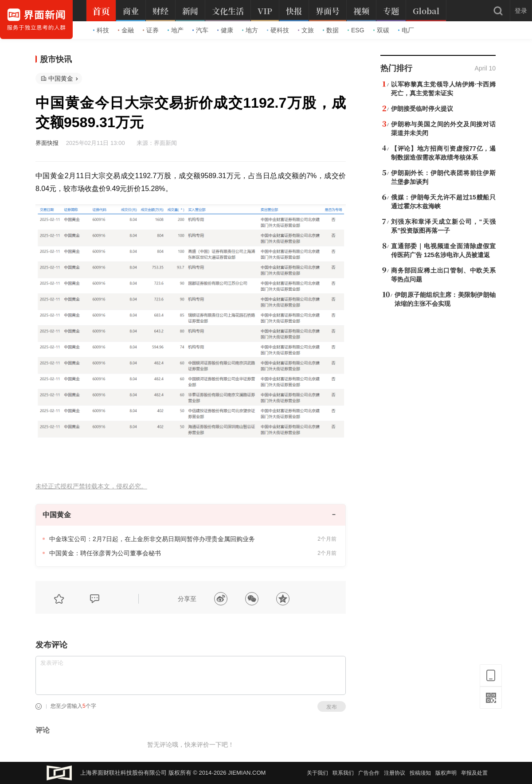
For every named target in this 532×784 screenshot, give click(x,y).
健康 (225, 30)
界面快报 (47, 143)
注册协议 (395, 773)
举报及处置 (474, 773)
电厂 (406, 30)
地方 (250, 30)
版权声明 (446, 773)
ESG (356, 30)
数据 (331, 30)
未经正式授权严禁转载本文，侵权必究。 (91, 486)
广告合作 (369, 773)
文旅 (306, 30)
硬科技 (278, 30)
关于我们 (317, 773)
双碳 (381, 30)
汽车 (200, 30)
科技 (101, 30)
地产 (176, 30)
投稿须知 (420, 773)
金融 (126, 30)
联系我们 (343, 773)
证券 (151, 30)
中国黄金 (61, 78)
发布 (332, 707)
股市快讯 (56, 59)
